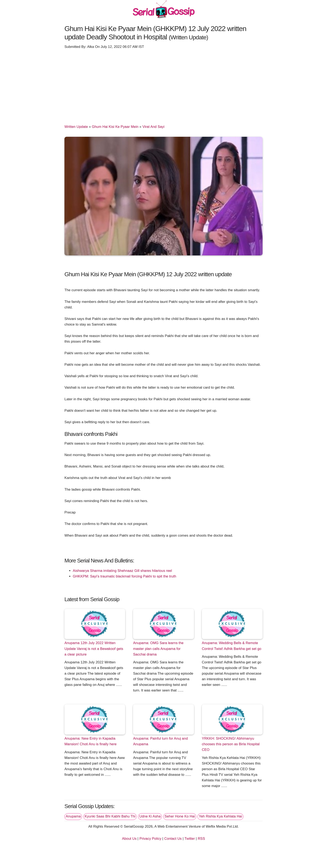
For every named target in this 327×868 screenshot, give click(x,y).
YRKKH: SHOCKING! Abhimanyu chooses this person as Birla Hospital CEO (231, 744)
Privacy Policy (150, 839)
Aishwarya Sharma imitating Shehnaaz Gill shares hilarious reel (122, 571)
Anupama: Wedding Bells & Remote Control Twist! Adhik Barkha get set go (232, 646)
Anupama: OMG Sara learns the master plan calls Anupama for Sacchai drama (158, 649)
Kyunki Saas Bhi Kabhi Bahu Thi (110, 816)
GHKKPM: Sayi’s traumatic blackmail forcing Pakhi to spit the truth (125, 576)
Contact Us (173, 839)
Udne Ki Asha (150, 816)
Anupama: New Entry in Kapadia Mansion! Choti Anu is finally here (91, 741)
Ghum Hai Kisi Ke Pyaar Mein (115, 127)
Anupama (73, 816)
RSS (201, 839)
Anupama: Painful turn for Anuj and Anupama (160, 741)
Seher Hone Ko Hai (180, 816)
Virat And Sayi (153, 127)
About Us (129, 839)
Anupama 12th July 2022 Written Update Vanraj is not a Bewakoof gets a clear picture (94, 649)
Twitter (190, 839)
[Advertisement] (163, 85)
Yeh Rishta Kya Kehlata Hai (220, 816)
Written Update (76, 127)
